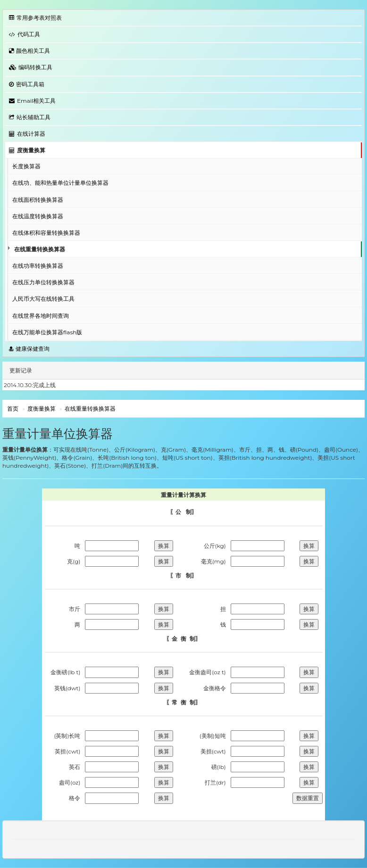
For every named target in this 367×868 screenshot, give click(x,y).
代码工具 (25, 34)
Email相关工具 (32, 101)
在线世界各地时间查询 (41, 316)
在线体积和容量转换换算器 (46, 233)
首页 (13, 409)
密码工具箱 (27, 84)
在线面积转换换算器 (38, 200)
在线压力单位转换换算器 (43, 282)
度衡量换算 (27, 150)
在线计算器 (27, 134)
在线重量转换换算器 (40, 249)
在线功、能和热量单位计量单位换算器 (60, 183)
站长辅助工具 (30, 117)
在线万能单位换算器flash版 (47, 332)
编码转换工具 (31, 67)
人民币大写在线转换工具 (43, 299)
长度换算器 (26, 166)
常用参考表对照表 (35, 18)
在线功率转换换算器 (38, 266)
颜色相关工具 (29, 51)
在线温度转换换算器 (38, 216)
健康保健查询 (29, 349)
